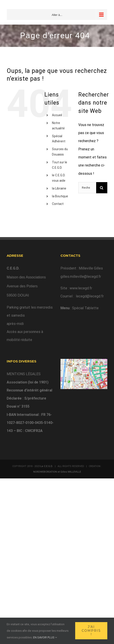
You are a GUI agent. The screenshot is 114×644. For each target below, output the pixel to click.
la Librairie (59, 188)
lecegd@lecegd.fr (90, 296)
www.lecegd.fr (81, 288)
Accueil (57, 115)
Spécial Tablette (85, 308)
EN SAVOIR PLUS (45, 637)
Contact (58, 204)
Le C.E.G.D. (47, 466)
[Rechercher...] (87, 188)
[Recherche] (102, 188)
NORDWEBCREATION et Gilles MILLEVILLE (57, 472)
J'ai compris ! (91, 631)
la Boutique (60, 196)
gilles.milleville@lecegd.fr (81, 277)
